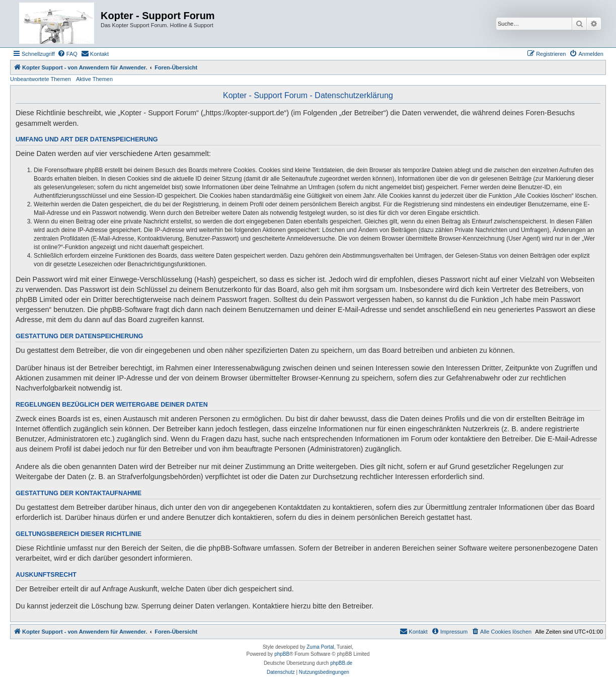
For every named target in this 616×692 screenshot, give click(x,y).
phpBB (282, 654)
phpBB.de (341, 663)
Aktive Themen (94, 79)
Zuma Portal (320, 647)
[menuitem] (67, 54)
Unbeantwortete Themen (41, 79)
